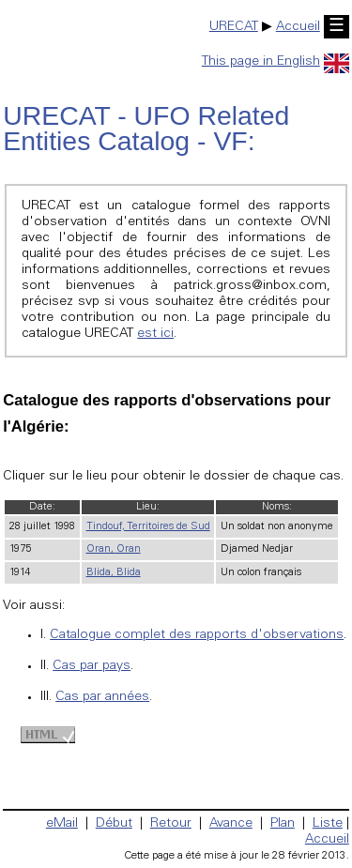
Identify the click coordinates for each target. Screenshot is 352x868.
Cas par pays (92, 666)
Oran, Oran (114, 549)
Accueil (298, 27)
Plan (283, 824)
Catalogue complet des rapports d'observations (197, 635)
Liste (328, 824)
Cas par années (102, 697)
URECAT (234, 27)
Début (114, 824)
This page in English (275, 62)
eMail (62, 824)
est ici (155, 334)
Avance (231, 824)
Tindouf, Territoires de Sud (148, 527)
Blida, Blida (114, 573)
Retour (171, 824)
